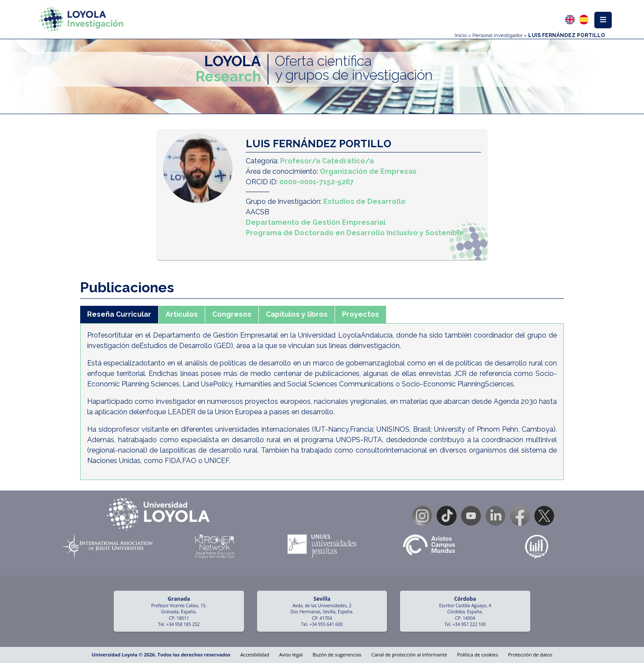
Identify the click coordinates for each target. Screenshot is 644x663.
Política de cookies (478, 655)
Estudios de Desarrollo (364, 201)
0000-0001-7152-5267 (317, 182)
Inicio (461, 35)
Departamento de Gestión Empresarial (316, 222)
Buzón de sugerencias (337, 655)
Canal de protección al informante (409, 655)
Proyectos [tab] (361, 314)
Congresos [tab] (232, 314)
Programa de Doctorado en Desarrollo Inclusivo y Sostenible (355, 233)
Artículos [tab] (182, 314)
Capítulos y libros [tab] (297, 314)
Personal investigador (497, 35)
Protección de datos (530, 655)
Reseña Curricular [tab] (119, 314)
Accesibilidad (255, 655)
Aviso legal (291, 655)
